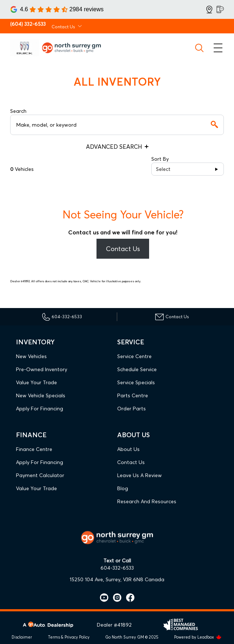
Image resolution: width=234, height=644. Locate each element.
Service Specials (136, 382)
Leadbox (210, 637)
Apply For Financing (40, 409)
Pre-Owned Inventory (42, 369)
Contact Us (123, 249)
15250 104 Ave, (87, 579)
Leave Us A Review (139, 475)
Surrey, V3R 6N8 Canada (135, 579)
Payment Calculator (40, 475)
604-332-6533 (117, 568)
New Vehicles (31, 356)
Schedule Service (137, 369)
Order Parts (132, 409)
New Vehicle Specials (41, 395)
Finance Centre (34, 449)
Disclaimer (22, 637)
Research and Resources (147, 501)
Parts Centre (133, 395)
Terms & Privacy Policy (69, 637)
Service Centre (134, 356)
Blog (123, 488)
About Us (128, 449)
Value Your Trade (36, 382)
